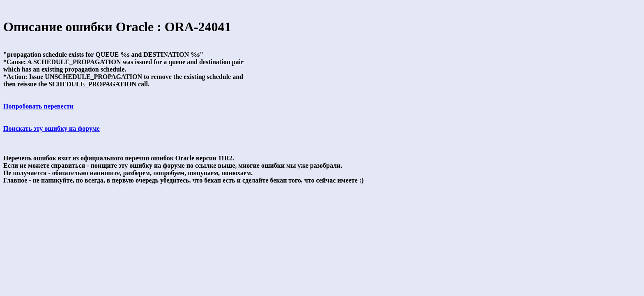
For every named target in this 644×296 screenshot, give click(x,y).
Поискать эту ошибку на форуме (52, 128)
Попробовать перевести (38, 106)
